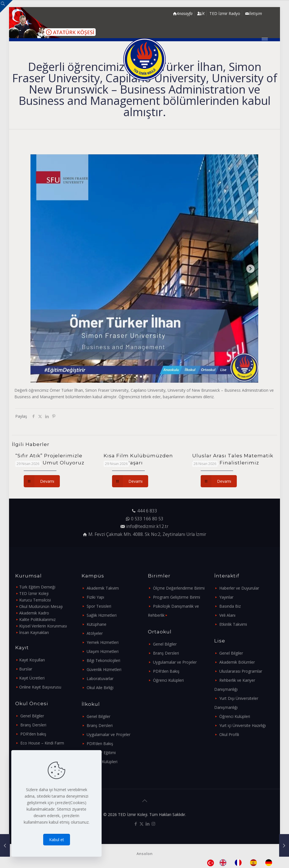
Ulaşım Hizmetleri (103, 651)
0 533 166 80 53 (147, 519)
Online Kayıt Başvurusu (40, 687)
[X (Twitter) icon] (142, 824)
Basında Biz (230, 606)
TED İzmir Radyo (225, 13)
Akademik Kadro (34, 613)
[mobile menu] (265, 40)
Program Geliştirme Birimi (177, 597)
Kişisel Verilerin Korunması (43, 626)
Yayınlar (226, 597)
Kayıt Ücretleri (32, 678)
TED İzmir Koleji (34, 593)
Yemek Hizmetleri (103, 642)
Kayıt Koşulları (32, 660)
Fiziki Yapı (95, 597)
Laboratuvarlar (100, 678)
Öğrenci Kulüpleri (102, 762)
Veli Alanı (227, 615)
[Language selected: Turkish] (242, 863)
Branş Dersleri (33, 725)
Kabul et (57, 840)
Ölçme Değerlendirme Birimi (179, 588)
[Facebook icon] (136, 824)
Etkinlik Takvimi (233, 624)
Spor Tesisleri (99, 606)
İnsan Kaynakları (34, 632)
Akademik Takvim (103, 588)
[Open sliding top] (6, 6)
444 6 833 (147, 511)
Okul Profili (229, 734)
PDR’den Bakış (100, 743)
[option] (224, 863)
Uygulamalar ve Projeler (109, 734)
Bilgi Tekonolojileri (103, 660)
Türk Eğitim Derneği (37, 587)
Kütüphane (97, 624)
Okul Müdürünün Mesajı (41, 606)
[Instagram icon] (153, 824)
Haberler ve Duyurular (239, 588)
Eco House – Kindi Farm (42, 743)
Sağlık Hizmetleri (102, 615)
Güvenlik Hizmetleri (104, 669)
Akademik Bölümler (237, 662)
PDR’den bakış (33, 734)
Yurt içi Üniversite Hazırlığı (243, 725)
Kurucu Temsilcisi (35, 600)
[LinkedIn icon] (147, 824)
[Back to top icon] (144, 801)
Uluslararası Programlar (241, 671)
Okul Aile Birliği (100, 688)
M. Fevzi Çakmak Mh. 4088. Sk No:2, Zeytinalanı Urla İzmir (147, 534)
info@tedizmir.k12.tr (147, 526)
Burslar (26, 669)
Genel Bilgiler (32, 716)
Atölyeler (95, 633)
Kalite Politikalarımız (37, 619)
